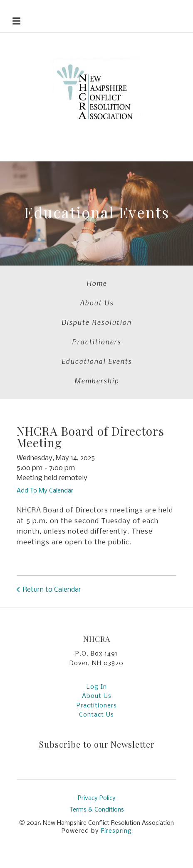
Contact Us (96, 715)
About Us (97, 302)
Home (97, 283)
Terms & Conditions (97, 810)
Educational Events (97, 361)
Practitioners (96, 341)
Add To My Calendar (45, 491)
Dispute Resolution (96, 322)
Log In (97, 687)
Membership (97, 380)
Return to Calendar (52, 590)
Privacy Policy (97, 798)
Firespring (116, 831)
